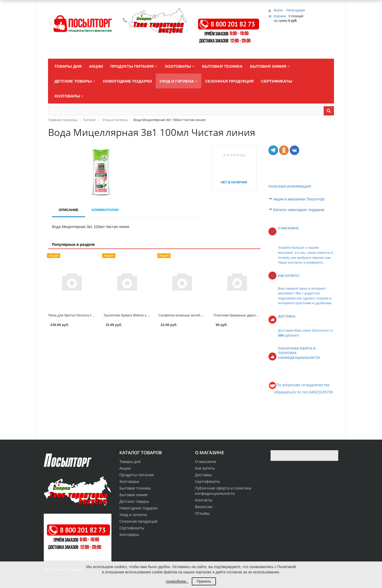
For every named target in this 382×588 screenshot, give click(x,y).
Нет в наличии (234, 182)
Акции (125, 468)
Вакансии (204, 507)
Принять (204, 581)
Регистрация (296, 10)
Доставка (203, 475)
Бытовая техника (135, 488)
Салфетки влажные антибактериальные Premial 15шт (202, 315)
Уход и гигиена (133, 515)
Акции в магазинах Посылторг (299, 199)
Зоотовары (129, 481)
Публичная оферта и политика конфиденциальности (223, 491)
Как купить (205, 468)
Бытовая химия (133, 495)
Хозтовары (129, 535)
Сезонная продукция (138, 521)
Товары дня (130, 462)
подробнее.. (177, 581)
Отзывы (202, 513)
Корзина (280, 16)
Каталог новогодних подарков (299, 210)
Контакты (204, 500)
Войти (279, 10)
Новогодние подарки (138, 508)
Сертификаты (207, 481)
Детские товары (134, 501)
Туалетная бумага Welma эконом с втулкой (138, 315)
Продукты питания (137, 475)
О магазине (206, 462)
